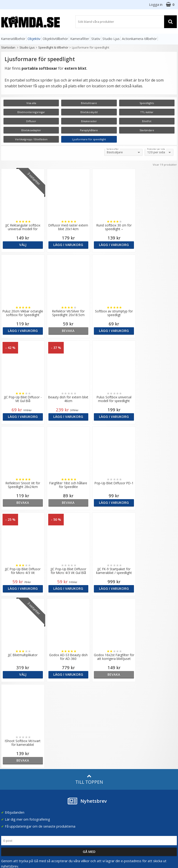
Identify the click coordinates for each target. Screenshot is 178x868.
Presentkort (10, 794)
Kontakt (7, 787)
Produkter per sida (156, 149)
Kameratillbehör (13, 39)
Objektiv (34, 39)
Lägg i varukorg (67, 245)
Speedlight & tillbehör (53, 47)
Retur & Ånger (11, 780)
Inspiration (54, 778)
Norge (144, 738)
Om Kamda (54, 723)
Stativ (96, 39)
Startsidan (8, 47)
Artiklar (51, 764)
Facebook (98, 778)
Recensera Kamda (59, 737)
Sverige (145, 726)
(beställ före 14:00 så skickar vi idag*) (106, 744)
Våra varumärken (59, 730)
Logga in (156, 5)
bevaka (22, 331)
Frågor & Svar (11, 766)
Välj (22, 245)
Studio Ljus (111, 39)
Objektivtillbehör (55, 39)
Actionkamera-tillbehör (139, 39)
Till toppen (89, 608)
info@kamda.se (13, 721)
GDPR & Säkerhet (59, 744)
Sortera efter (113, 149)
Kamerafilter (80, 39)
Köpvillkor (8, 773)
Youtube (97, 785)
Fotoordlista (55, 771)
